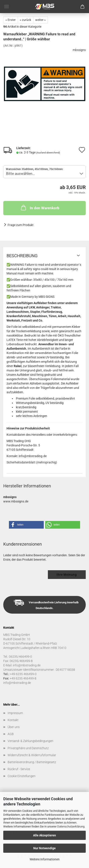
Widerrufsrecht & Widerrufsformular (32, 755)
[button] (26, 525)
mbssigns (79, 50)
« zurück (25, 20)
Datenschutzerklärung (71, 826)
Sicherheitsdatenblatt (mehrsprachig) (32, 462)
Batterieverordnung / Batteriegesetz (32, 762)
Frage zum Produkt (21, 225)
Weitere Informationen (45, 859)
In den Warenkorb (40, 208)
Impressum (15, 713)
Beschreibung (22, 256)
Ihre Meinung (67, 575)
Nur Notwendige (44, 848)
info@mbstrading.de (17, 683)
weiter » (40, 20)
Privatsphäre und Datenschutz (28, 748)
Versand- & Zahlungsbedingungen (30, 741)
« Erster (11, 20)
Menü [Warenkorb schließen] (7, 7)
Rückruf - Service (19, 769)
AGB (11, 734)
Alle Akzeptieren (44, 835)
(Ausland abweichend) (48, 153)
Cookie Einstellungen (22, 776)
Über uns (14, 727)
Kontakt (13, 720)
